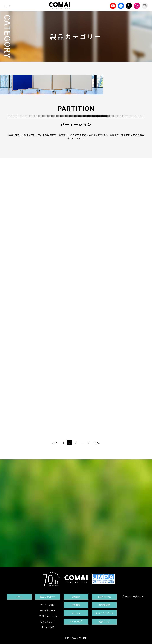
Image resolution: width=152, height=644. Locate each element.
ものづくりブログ (104, 613)
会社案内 (76, 597)
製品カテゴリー (48, 597)
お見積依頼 (104, 605)
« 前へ (55, 443)
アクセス (76, 613)
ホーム (19, 597)
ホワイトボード (48, 610)
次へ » (97, 443)
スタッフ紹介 (76, 621)
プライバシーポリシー (133, 596)
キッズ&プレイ (48, 622)
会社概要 (76, 605)
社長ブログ (104, 621)
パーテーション (48, 605)
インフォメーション (48, 616)
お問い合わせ (104, 597)
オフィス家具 (48, 627)
